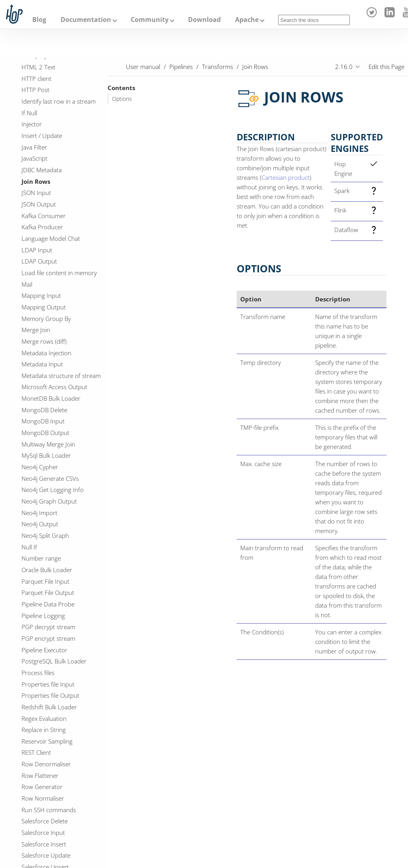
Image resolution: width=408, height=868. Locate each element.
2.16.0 (344, 67)
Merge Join (36, 330)
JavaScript (34, 158)
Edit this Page (386, 67)
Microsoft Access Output (54, 387)
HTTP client (36, 79)
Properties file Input (48, 684)
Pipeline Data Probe (48, 604)
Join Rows (36, 181)
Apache (247, 20)
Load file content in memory (59, 273)
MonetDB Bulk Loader (51, 398)
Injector (32, 124)
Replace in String (44, 730)
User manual (143, 67)
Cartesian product (285, 177)
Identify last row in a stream (59, 101)
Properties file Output (50, 695)
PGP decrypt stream (48, 627)
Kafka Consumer (44, 216)
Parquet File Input (45, 581)
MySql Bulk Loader (46, 455)
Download (204, 20)
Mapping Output (44, 307)
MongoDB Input (43, 421)
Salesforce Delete (45, 821)
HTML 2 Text (38, 67)
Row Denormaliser (46, 764)
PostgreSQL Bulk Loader (54, 661)
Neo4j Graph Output (49, 501)
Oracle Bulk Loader (47, 570)
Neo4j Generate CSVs (50, 478)
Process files (38, 673)
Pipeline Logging (43, 616)
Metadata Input (42, 364)
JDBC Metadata (42, 170)
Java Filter (34, 147)
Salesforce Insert (44, 844)
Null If (29, 547)
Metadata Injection (46, 353)
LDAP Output (39, 261)
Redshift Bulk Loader (49, 707)
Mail (27, 284)
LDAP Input (37, 250)
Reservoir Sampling (47, 741)
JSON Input (36, 193)
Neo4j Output (40, 524)
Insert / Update (42, 136)
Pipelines (181, 67)
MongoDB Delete (44, 410)
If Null (29, 113)
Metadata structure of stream (61, 376)
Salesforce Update (46, 855)
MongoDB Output (45, 433)
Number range (41, 558)
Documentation (86, 20)
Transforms (218, 67)
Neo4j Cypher (40, 467)
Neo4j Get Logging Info (53, 490)
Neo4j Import (39, 513)
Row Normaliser (43, 798)
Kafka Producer (42, 227)
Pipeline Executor (44, 650)
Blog (39, 20)
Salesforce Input (43, 833)
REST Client (36, 752)
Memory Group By (46, 319)
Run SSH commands (49, 810)
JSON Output (39, 204)
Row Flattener (40, 775)
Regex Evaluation (44, 718)
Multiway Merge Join (48, 444)
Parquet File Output (48, 592)
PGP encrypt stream (48, 638)
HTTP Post (35, 90)
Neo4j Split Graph (45, 535)
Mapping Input (41, 295)
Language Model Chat (51, 238)
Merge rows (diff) (44, 341)
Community (150, 20)
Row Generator (42, 787)
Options (122, 99)
